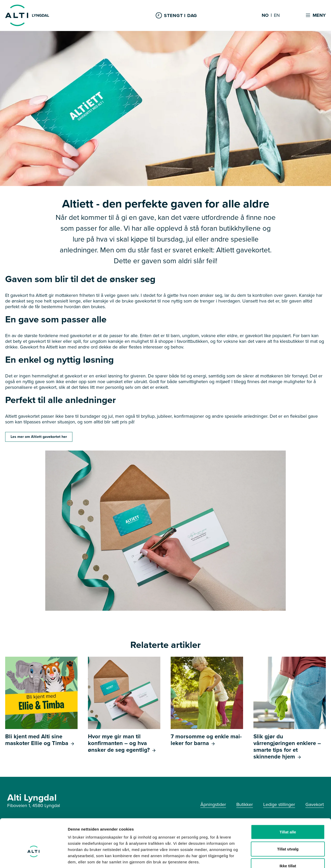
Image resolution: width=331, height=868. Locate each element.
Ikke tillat (288, 834)
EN (277, 16)
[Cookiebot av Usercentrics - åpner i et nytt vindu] (33, 858)
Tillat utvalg (288, 817)
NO (265, 16)
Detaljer (275, 858)
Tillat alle (288, 800)
